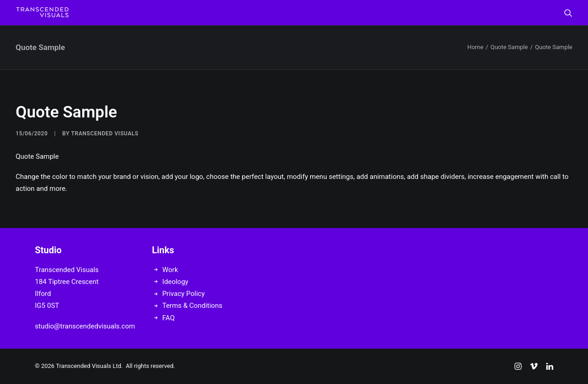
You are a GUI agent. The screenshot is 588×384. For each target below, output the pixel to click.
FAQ (168, 318)
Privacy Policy (183, 294)
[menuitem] (568, 13)
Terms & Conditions (192, 306)
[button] (568, 13)
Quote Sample (509, 47)
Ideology (175, 282)
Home (475, 47)
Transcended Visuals (105, 134)
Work (170, 270)
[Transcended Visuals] (42, 13)
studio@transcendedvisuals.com (85, 326)
